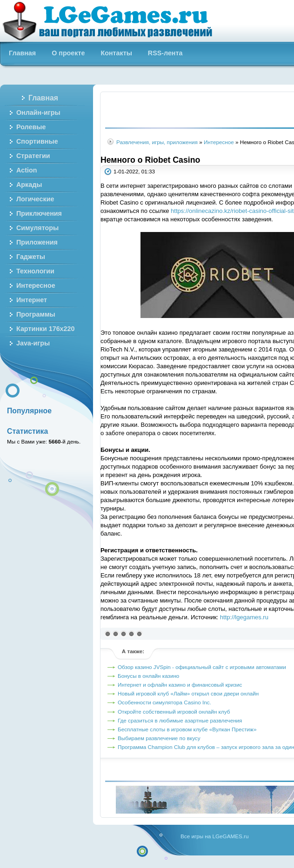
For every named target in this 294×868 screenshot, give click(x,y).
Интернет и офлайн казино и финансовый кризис (180, 685)
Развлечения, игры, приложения (157, 142)
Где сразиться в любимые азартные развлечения (180, 720)
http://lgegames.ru (244, 617)
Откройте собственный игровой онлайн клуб (174, 712)
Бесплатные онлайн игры (113, 21)
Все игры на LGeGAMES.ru (214, 836)
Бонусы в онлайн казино (148, 676)
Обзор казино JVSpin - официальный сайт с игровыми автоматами (202, 667)
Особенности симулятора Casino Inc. (164, 702)
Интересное (219, 142)
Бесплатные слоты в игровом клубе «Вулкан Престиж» (187, 729)
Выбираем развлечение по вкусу (159, 738)
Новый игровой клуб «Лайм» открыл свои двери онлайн (188, 693)
